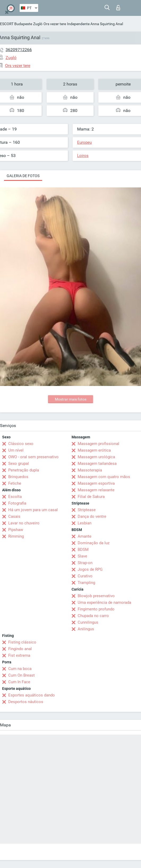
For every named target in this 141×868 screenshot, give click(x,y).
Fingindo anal (20, 649)
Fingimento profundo (96, 609)
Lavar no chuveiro (24, 523)
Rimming (16, 536)
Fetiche (15, 483)
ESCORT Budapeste (16, 24)
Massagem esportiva (96, 483)
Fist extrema (19, 655)
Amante (85, 536)
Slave (82, 556)
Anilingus (86, 629)
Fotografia (17, 503)
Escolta (15, 497)
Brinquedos (18, 477)
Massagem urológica (96, 457)
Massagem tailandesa (97, 464)
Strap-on (85, 563)
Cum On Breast (21, 675)
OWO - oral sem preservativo (33, 457)
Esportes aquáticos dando (32, 695)
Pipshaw (16, 530)
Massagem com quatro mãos (104, 477)
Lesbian (85, 523)
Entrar (118, 8)
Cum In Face (19, 682)
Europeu (84, 142)
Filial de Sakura (91, 497)
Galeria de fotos (23, 176)
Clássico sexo (21, 444)
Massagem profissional (98, 444)
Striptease (87, 510)
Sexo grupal (19, 464)
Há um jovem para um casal (33, 510)
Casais (14, 516)
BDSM (83, 550)
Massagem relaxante (96, 490)
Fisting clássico (22, 642)
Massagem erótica (94, 450)
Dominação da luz (94, 543)
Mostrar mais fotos (71, 399)
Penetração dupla (24, 470)
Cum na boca (20, 669)
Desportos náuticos (26, 702)
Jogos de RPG (90, 569)
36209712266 (19, 50)
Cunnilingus (88, 622)
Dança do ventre (92, 516)
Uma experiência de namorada (104, 602)
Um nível (16, 450)
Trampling (86, 583)
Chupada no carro (93, 616)
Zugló (38, 24)
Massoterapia (90, 470)
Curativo (85, 576)
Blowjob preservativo (96, 596)
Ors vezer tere (55, 24)
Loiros (83, 156)
